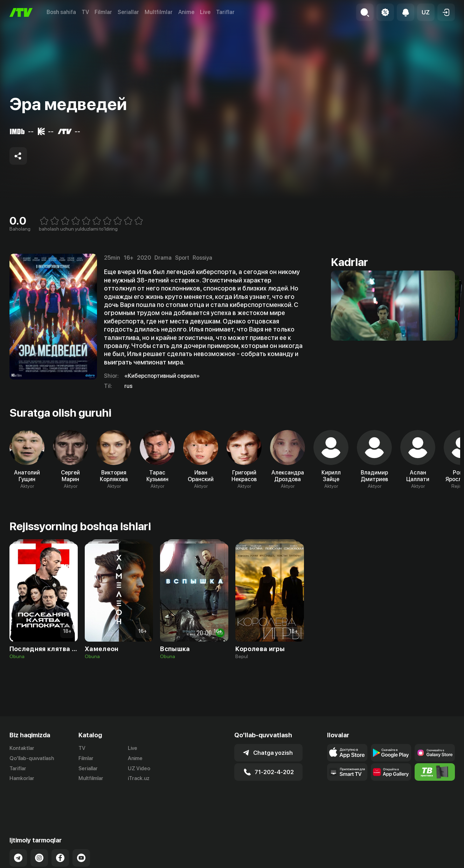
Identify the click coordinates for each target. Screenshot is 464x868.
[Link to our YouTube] (81, 829)
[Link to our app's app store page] (347, 753)
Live (205, 12)
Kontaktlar (22, 748)
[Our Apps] (347, 772)
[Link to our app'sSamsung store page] (435, 753)
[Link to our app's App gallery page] (391, 772)
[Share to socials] (18, 156)
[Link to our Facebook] (60, 829)
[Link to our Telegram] (18, 829)
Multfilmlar (159, 12)
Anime (186, 12)
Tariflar (225, 12)
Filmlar (103, 12)
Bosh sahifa (61, 12)
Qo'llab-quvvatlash (32, 758)
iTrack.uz (139, 778)
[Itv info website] (435, 772)
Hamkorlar (22, 778)
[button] (426, 12)
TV (85, 12)
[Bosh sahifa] (21, 12)
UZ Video (139, 768)
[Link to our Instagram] (39, 829)
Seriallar (128, 12)
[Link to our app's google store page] (391, 753)
